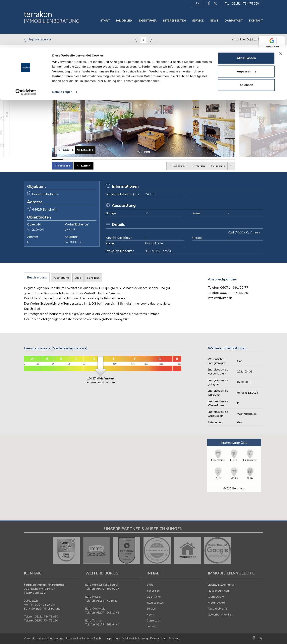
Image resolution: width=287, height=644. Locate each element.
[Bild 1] (57, 159)
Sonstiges (93, 278)
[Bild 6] (111, 159)
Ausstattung (61, 278)
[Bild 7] (122, 159)
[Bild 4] (89, 159)
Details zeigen (62, 45)
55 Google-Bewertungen (272, 64)
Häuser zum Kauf (219, 591)
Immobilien (153, 591)
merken (195, 166)
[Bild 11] (165, 159)
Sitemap (174, 638)
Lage (78, 278)
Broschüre (215, 166)
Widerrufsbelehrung (135, 638)
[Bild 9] (143, 159)
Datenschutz (158, 638)
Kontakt (151, 626)
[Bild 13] (187, 159)
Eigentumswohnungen (222, 585)
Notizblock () (174, 166)
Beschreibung (37, 277)
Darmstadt (153, 620)
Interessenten (155, 603)
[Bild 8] (133, 159)
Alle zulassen (246, 11)
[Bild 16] (219, 159)
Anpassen (247, 24)
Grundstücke (216, 597)
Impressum (113, 638)
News (150, 615)
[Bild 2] (68, 159)
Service (151, 609)
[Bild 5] (100, 159)
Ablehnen (246, 38)
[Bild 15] (208, 159)
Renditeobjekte (217, 609)
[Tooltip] (283, 69)
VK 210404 (35, 229)
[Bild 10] (154, 159)
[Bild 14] (197, 159)
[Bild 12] (176, 159)
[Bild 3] (79, 159)
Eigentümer (154, 597)
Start (150, 585)
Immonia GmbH (92, 638)
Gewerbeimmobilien (220, 615)
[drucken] (231, 166)
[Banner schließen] (281, 6)
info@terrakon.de (220, 298)
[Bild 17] (230, 159)
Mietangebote (217, 603)
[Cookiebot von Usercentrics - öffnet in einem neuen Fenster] (26, 45)
